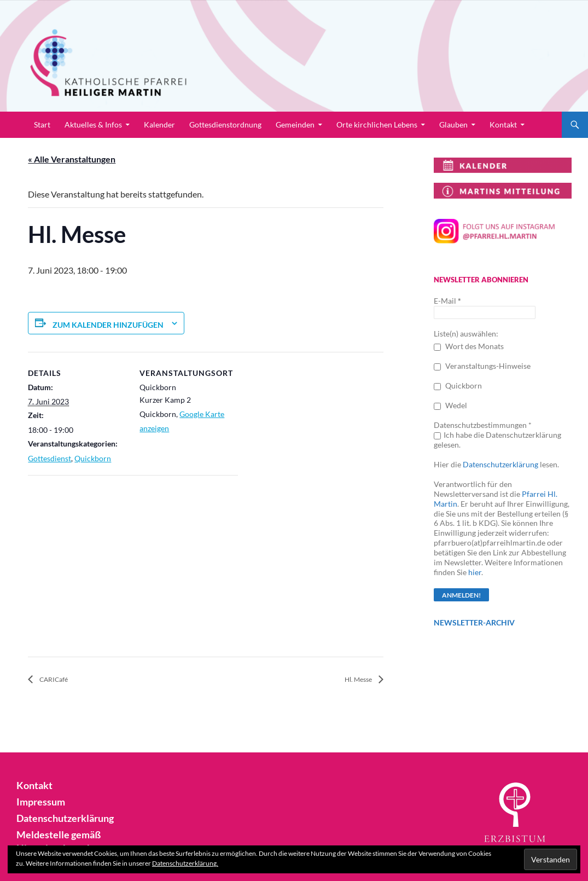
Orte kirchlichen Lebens (377, 124)
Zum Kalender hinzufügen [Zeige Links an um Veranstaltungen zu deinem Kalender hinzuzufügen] (108, 325)
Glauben (453, 124)
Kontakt (503, 124)
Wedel (450, 405)
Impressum (38, 802)
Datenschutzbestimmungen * (483, 425)
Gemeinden (295, 124)
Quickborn (93, 458)
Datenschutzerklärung (500, 464)
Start (42, 124)
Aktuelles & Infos (93, 124)
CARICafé (58, 680)
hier (475, 572)
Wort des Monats (469, 346)
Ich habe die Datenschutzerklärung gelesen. (497, 440)
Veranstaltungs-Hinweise (482, 366)
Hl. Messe (354, 680)
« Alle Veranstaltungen (72, 159)
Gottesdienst (50, 458)
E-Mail (447, 301)
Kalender (159, 124)
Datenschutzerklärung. (185, 863)
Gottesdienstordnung (225, 124)
